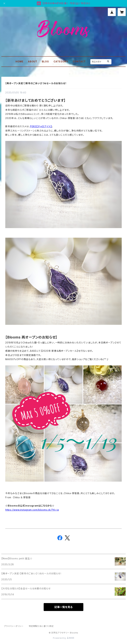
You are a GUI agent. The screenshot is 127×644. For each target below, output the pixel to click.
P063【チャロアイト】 (41, 126)
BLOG (45, 61)
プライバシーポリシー (14, 626)
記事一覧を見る (63, 607)
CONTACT (79, 61)
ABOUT (33, 61)
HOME (19, 61)
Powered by (63, 638)
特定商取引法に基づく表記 (41, 626)
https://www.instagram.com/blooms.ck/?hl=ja (32, 510)
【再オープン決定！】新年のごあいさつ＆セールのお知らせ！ (36, 83)
